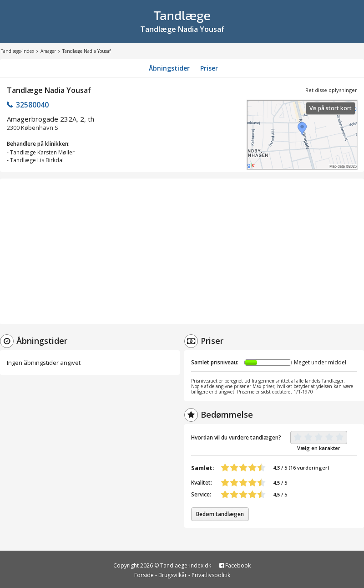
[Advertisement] (182, 251)
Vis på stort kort (331, 108)
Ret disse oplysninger (331, 90)
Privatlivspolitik (211, 575)
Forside (144, 575)
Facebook (235, 565)
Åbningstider (169, 68)
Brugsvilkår (173, 575)
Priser (209, 68)
